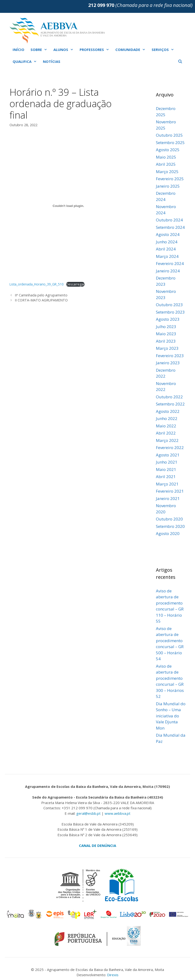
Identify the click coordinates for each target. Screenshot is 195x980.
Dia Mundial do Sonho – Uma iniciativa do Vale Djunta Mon (171, 716)
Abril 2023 (166, 341)
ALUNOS (65, 50)
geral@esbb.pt (88, 813)
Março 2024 (167, 256)
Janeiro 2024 (168, 271)
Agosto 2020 (168, 533)
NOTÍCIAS (52, 61)
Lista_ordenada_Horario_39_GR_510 (37, 284)
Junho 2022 (167, 418)
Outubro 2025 (169, 135)
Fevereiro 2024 (170, 263)
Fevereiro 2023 (170, 356)
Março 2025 (167, 172)
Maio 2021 (166, 469)
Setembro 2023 (170, 312)
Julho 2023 (166, 327)
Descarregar (75, 284)
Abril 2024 (166, 249)
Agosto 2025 (168, 150)
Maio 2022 (166, 426)
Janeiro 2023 (168, 363)
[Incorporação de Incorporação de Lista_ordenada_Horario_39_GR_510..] (68, 206)
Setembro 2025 (170, 142)
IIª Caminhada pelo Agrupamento (41, 295)
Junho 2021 (167, 462)
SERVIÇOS (164, 50)
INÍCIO (18, 50)
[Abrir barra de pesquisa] (180, 61)
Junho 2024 (167, 242)
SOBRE (40, 50)
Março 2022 (167, 440)
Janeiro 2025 (168, 186)
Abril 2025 (166, 164)
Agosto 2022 (168, 411)
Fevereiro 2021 (170, 491)
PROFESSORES (96, 50)
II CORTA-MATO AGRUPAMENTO (41, 300)
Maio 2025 (166, 157)
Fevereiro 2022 (170, 447)
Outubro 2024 (169, 220)
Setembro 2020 (170, 526)
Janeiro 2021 (168, 498)
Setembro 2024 (170, 227)
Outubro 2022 (169, 397)
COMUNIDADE (132, 50)
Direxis (113, 975)
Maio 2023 (166, 334)
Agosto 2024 (168, 234)
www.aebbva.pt (118, 813)
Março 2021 (167, 484)
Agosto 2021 (168, 455)
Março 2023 (167, 348)
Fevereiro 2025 (170, 179)
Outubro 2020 (169, 519)
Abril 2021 (166, 477)
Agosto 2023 (168, 319)
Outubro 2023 (169, 305)
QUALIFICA (26, 61)
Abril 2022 (166, 433)
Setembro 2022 (170, 404)
